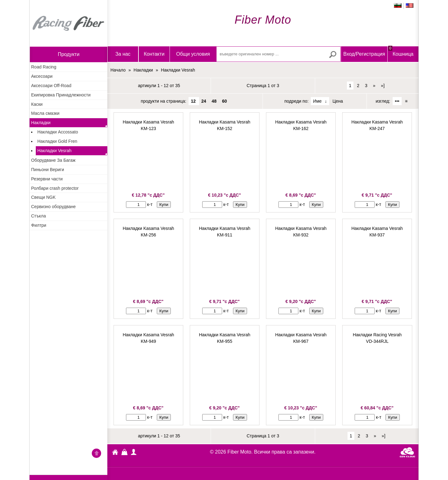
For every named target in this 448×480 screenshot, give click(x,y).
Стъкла (39, 216)
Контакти (154, 54)
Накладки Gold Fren (57, 141)
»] (383, 86)
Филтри (39, 225)
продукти (69, 54)
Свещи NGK (43, 197)
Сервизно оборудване (53, 207)
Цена (338, 101)
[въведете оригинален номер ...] (278, 54)
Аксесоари (42, 76)
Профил (134, 452)
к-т (150, 204)
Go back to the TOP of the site (96, 454)
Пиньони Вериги (48, 170)
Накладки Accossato (58, 132)
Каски (37, 104)
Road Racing (44, 67)
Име (317, 101)
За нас (123, 54)
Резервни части (47, 179)
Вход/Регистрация (364, 54)
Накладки (41, 123)
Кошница (401, 51)
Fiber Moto (115, 453)
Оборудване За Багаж (53, 160)
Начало (68, 23)
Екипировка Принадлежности (61, 95)
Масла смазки (45, 113)
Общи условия (193, 54)
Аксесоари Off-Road (51, 86)
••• (397, 101)
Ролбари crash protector (55, 188)
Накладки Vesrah (54, 151)
